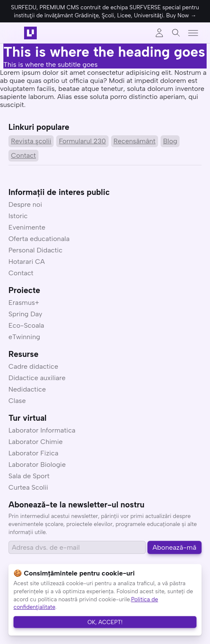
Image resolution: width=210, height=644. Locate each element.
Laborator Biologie (37, 465)
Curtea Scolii (28, 487)
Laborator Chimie (35, 442)
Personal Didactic (35, 250)
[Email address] (77, 547)
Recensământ (135, 141)
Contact (23, 155)
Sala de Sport (29, 476)
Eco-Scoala (26, 325)
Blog (170, 141)
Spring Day (25, 314)
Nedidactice (27, 389)
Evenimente (27, 227)
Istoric (18, 216)
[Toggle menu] (193, 33)
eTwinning (24, 337)
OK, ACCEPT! (105, 622)
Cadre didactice (33, 366)
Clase (17, 401)
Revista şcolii (31, 141)
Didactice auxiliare (37, 378)
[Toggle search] (176, 33)
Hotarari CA (27, 262)
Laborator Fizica (33, 453)
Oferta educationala (39, 239)
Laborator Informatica (42, 430)
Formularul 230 (82, 141)
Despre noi (25, 204)
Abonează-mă (175, 547)
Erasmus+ (24, 303)
